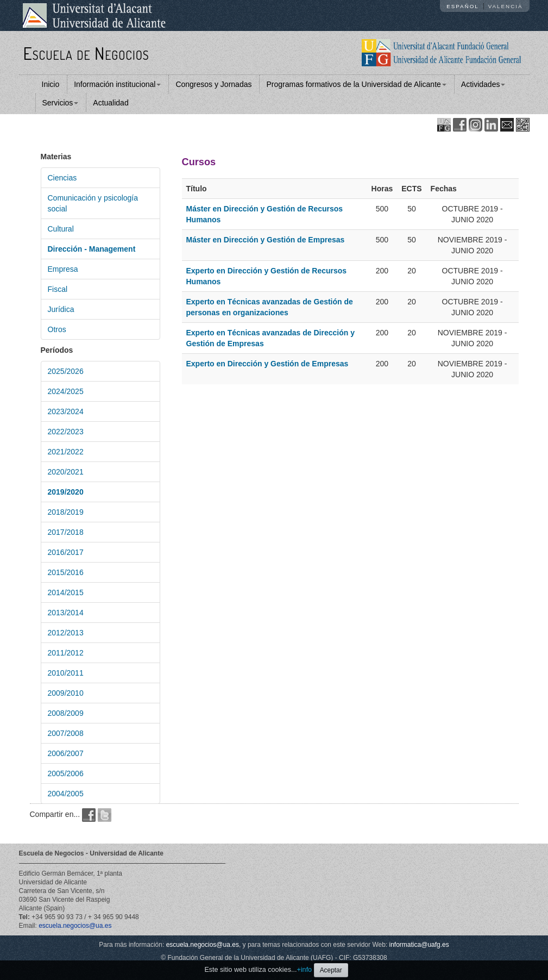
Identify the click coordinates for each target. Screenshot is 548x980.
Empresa (63, 269)
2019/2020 (66, 492)
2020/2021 (66, 472)
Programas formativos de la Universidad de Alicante (356, 84)
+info (304, 970)
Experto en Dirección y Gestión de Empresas (267, 364)
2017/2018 (66, 532)
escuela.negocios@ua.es (75, 926)
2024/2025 (66, 391)
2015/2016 (66, 572)
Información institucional (117, 84)
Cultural (61, 229)
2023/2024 (66, 411)
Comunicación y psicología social (93, 203)
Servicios (61, 103)
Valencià (506, 6)
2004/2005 (66, 794)
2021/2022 (66, 452)
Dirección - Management (92, 249)
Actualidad (111, 103)
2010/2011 (66, 673)
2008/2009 (66, 713)
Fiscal (58, 289)
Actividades (483, 84)
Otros (57, 329)
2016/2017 (66, 552)
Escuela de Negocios (86, 53)
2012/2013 (66, 633)
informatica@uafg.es (419, 945)
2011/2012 (66, 653)
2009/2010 (66, 693)
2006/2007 (66, 753)
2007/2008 (66, 733)
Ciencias (62, 178)
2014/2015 (66, 592)
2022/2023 (66, 432)
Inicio (51, 84)
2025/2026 (66, 371)
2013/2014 (66, 613)
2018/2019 (66, 512)
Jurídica (61, 309)
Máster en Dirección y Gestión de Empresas (266, 240)
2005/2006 (66, 773)
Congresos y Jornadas (213, 84)
